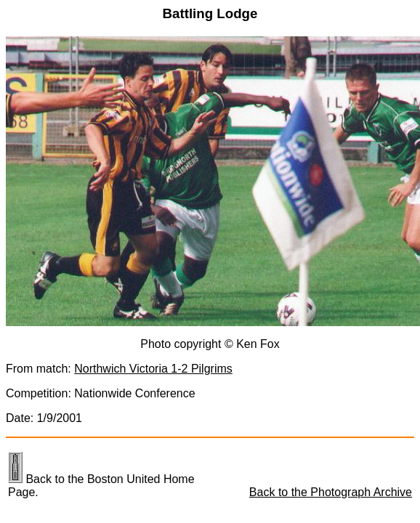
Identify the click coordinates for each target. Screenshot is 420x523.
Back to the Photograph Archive (331, 492)
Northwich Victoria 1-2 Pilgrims (153, 369)
